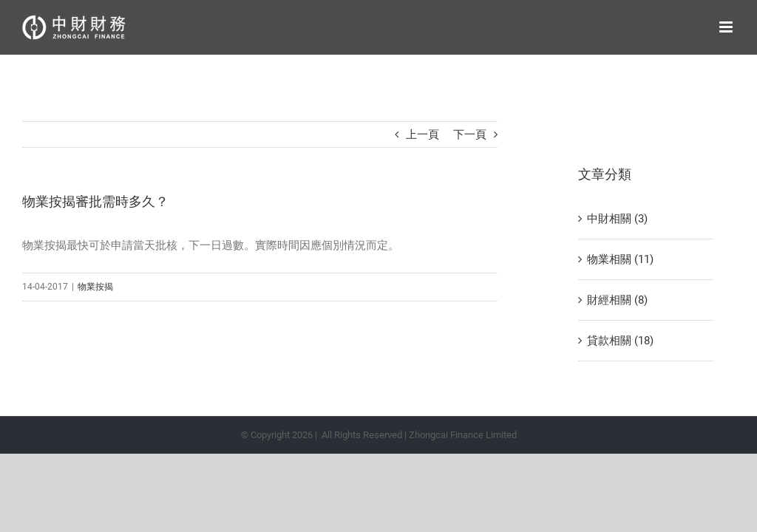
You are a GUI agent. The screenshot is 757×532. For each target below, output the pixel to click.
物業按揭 (95, 287)
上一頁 (422, 134)
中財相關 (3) (617, 219)
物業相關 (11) (620, 259)
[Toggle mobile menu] (727, 27)
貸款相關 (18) (620, 341)
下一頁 (470, 134)
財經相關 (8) (617, 300)
